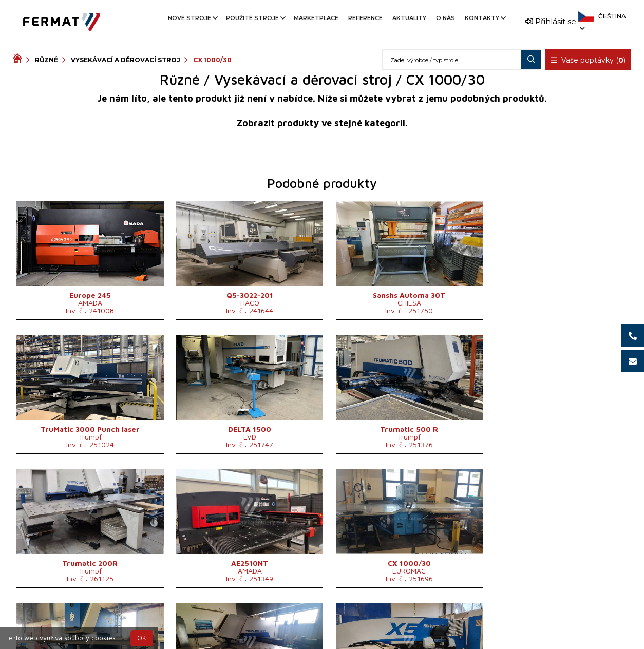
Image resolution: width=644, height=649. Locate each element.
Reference (365, 18)
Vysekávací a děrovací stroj (126, 60)
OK (142, 638)
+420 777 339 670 (364, 620)
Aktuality (409, 18)
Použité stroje (255, 18)
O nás (446, 18)
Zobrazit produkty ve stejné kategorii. (322, 123)
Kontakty (485, 18)
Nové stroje (192, 18)
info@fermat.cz (322, 632)
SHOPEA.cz (91, 620)
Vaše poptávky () (588, 60)
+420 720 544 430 (279, 620)
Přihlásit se (551, 21)
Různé (46, 60)
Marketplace (316, 18)
